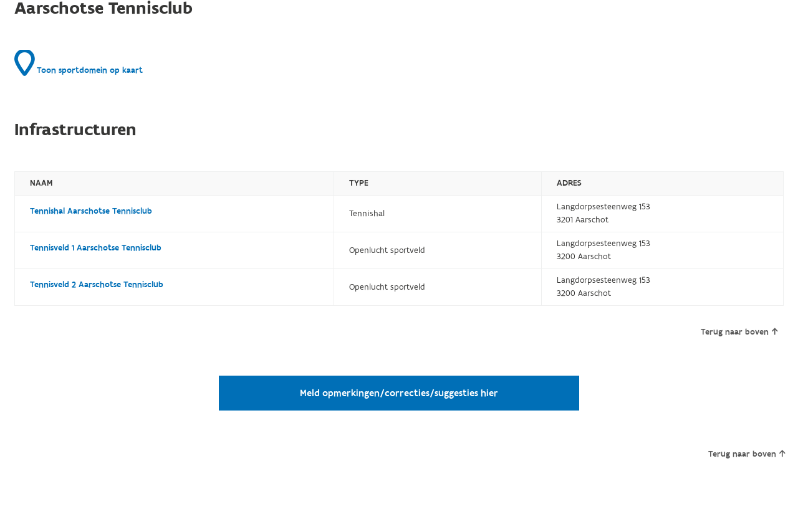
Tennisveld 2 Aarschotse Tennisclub (97, 285)
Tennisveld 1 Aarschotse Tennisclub (96, 248)
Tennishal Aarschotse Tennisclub (91, 211)
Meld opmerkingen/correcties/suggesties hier (399, 393)
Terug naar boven (739, 332)
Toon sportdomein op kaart (79, 63)
